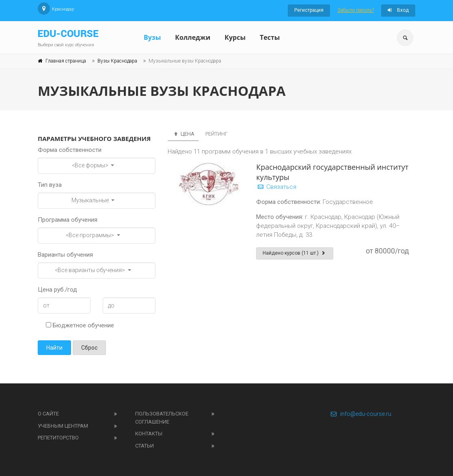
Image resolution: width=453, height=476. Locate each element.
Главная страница (66, 61)
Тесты (270, 37)
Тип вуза (50, 185)
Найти (54, 348)
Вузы (152, 37)
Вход (398, 10)
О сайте (48, 414)
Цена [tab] (183, 134)
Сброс (89, 348)
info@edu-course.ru (361, 414)
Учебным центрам (63, 426)
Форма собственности (70, 150)
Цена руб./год (57, 290)
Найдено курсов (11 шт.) (295, 253)
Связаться (276, 187)
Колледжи (193, 37)
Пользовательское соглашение (162, 418)
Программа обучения (68, 220)
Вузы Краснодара (117, 61)
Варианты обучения (65, 255)
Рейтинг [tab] (217, 134)
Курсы (235, 37)
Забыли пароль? (356, 10)
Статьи (145, 446)
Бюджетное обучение (80, 325)
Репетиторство (58, 438)
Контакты (149, 434)
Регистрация (309, 10)
